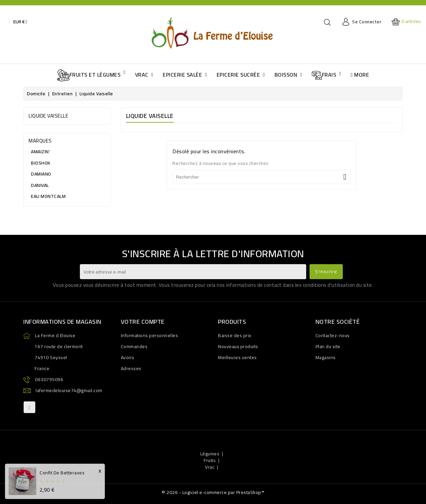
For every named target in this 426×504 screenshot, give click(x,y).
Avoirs (128, 357)
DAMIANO (40, 174)
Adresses (131, 368)
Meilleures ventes (237, 357)
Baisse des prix (235, 335)
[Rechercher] (262, 177)
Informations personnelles (150, 335)
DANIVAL (39, 185)
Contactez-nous (333, 335)
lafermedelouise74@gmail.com (69, 390)
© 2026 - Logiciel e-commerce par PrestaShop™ (213, 492)
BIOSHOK (40, 163)
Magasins (326, 357)
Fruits (210, 460)
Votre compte (143, 322)
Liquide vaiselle (48, 116)
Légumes (210, 454)
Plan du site (328, 346)
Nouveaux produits (238, 346)
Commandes (134, 346)
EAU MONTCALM (47, 196)
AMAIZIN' (39, 152)
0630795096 (49, 379)
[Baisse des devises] (20, 22)
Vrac (210, 467)
